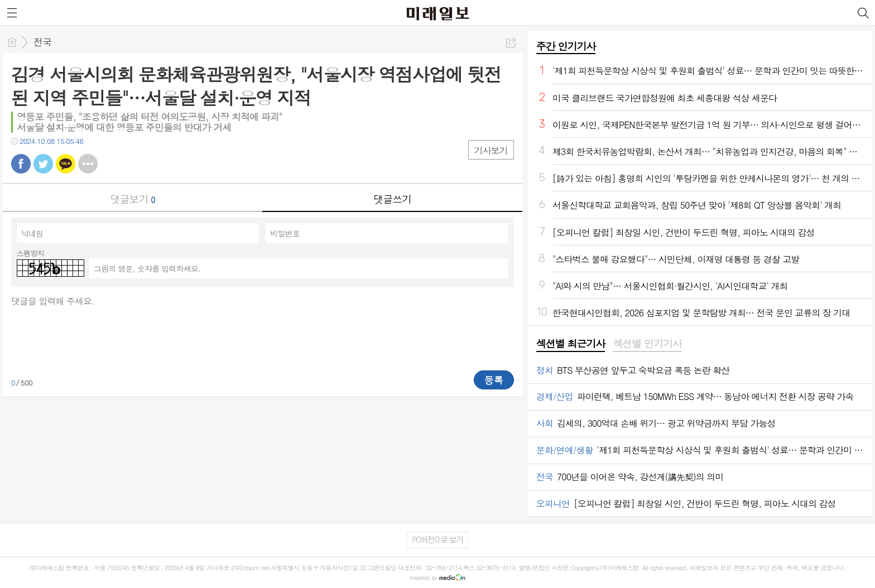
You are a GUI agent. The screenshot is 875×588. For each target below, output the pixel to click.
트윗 (43, 164)
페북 (21, 164)
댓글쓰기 (392, 199)
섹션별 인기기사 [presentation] (647, 344)
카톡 (66, 164)
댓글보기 (133, 199)
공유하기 (511, 43)
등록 (494, 380)
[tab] (571, 344)
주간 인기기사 (566, 46)
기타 (88, 164)
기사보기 (491, 150)
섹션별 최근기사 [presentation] (571, 344)
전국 (42, 42)
